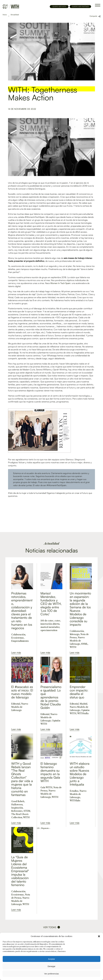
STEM (27, 811)
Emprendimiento (20, 641)
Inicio (5, 15)
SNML (84, 644)
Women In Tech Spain (60, 283)
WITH (73, 647)
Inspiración (17, 808)
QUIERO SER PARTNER (80, 6)
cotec (57, 621)
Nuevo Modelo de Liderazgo (77, 641)
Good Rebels (18, 801)
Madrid (83, 704)
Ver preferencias (51, 974)
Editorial (16, 704)
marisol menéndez (50, 627)
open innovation (49, 630)
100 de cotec (47, 621)
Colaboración (18, 635)
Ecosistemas (18, 638)
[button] (99, 936)
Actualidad (15, 15)
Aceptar (51, 959)
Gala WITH (46, 787)
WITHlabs (75, 801)
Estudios (74, 791)
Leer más (16, 652)
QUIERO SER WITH (59, 6)
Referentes (17, 811)
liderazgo (75, 634)
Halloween (17, 805)
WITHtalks (83, 713)
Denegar (51, 966)
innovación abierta (50, 624)
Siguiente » (46, 828)
